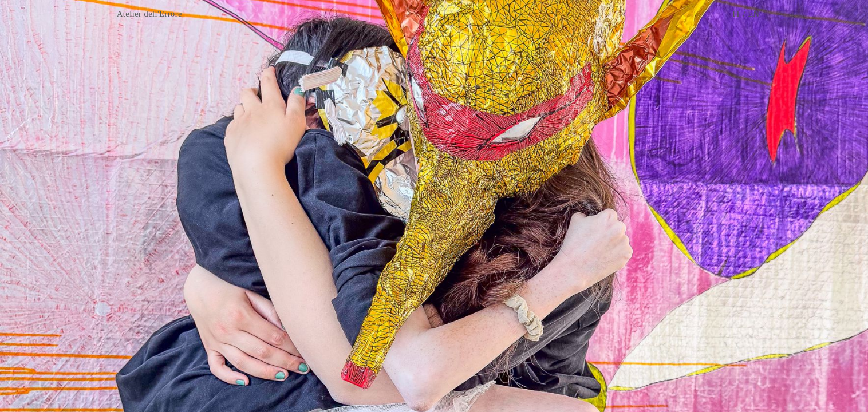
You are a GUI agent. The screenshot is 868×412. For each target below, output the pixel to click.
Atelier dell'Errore (149, 14)
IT (736, 14)
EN (753, 14)
